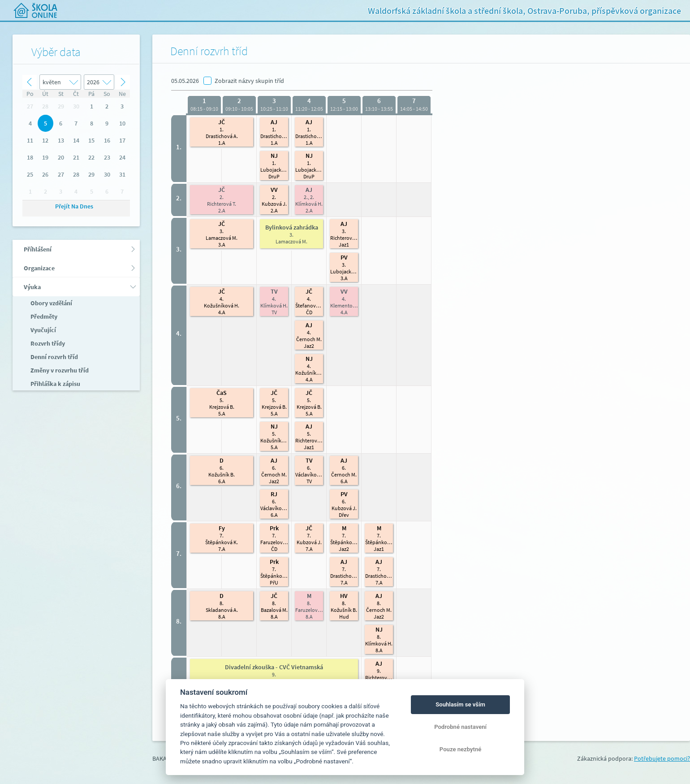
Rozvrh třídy (47, 343)
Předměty (43, 316)
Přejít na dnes (74, 206)
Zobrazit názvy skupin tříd (249, 81)
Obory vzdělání (51, 303)
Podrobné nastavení (460, 727)
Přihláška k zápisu (55, 384)
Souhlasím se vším (460, 704)
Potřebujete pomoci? (662, 758)
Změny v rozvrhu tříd (59, 370)
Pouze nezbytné (461, 749)
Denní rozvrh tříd (54, 357)
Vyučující (43, 330)
